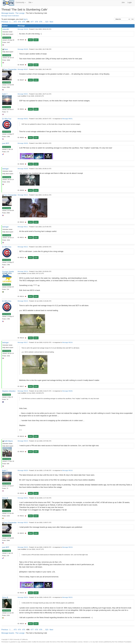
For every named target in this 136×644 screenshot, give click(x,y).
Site (31, 2)
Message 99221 (23, 498)
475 (24, 22)
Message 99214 (23, 271)
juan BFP (6, 143)
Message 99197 (23, 69)
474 (19, 22)
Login (130, 2)
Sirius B (5, 498)
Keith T (5, 94)
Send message (7, 38)
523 (47, 22)
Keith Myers (8, 441)
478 (36, 22)
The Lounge (20, 13)
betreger (6, 169)
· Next (51, 22)
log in (25, 19)
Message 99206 (23, 143)
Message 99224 (23, 597)
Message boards (8, 13)
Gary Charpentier (10, 69)
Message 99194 (23, 29)
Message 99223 (23, 547)
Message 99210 (23, 195)
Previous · (5, 22)
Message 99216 (23, 301)
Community (21, 2)
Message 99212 (23, 247)
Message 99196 (23, 49)
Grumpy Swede (8, 272)
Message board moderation (10, 16)
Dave (6, 49)
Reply (30, 40)
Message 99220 (23, 470)
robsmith (6, 29)
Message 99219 (23, 441)
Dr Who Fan (7, 119)
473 (15, 22)
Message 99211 (23, 227)
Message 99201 (23, 94)
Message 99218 (23, 391)
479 (41, 22)
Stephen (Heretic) (9, 391)
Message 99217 (23, 342)
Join (123, 2)
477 (32, 22)
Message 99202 (23, 119)
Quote (36, 40)
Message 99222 (23, 522)
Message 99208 (23, 169)
